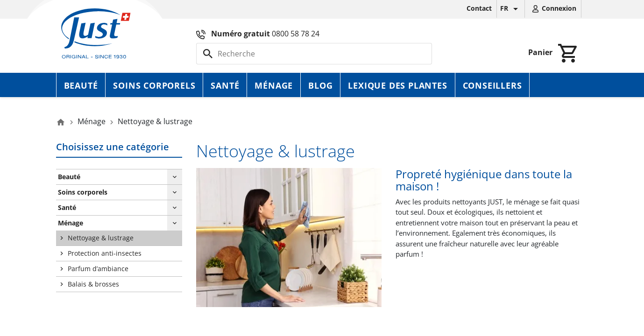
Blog (320, 85)
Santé (225, 85)
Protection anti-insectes (105, 253)
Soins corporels (154, 85)
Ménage (274, 85)
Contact (479, 8)
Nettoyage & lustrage (101, 238)
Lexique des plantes (397, 85)
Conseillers (492, 85)
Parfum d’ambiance (98, 269)
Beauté (81, 85)
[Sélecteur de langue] (511, 9)
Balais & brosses (93, 284)
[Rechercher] (314, 54)
